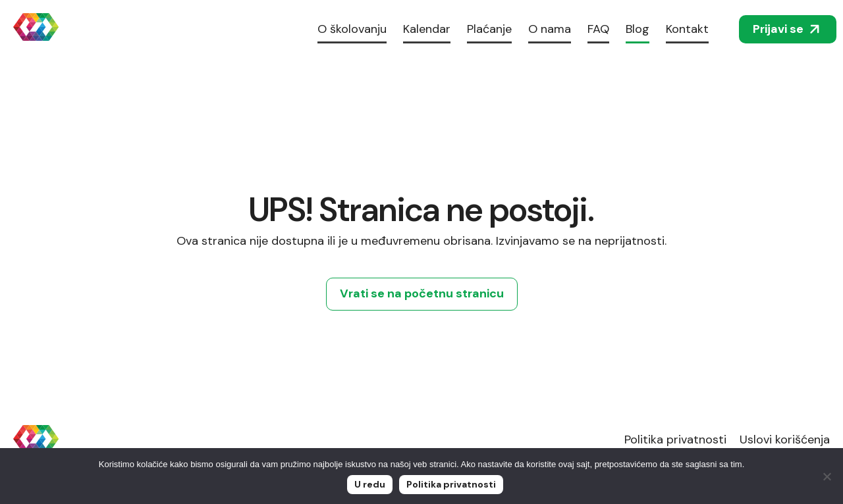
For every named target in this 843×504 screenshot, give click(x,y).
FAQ (598, 29)
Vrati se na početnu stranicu (422, 293)
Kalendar (427, 29)
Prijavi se (788, 29)
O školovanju (352, 29)
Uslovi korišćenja (785, 440)
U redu (370, 484)
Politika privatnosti (675, 440)
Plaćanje (489, 29)
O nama (550, 29)
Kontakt (687, 29)
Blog (638, 29)
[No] (827, 476)
